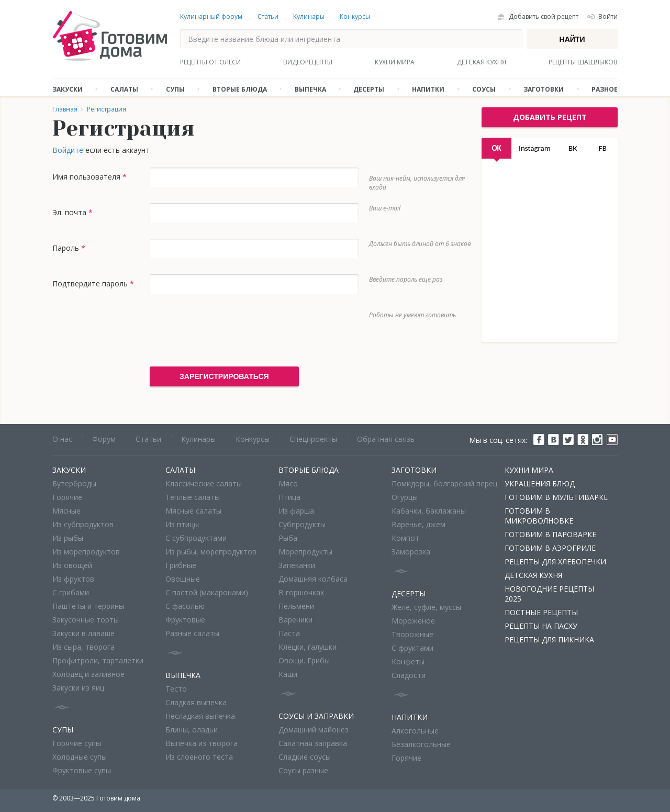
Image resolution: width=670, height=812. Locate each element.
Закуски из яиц (78, 688)
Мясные (66, 511)
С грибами (71, 592)
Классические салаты (204, 483)
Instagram (535, 148)
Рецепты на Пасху (541, 626)
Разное (605, 89)
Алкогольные (415, 731)
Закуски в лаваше (83, 633)
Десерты (369, 89)
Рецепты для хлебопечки (555, 561)
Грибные (181, 565)
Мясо (288, 483)
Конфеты (408, 661)
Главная (65, 109)
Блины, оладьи (192, 730)
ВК (573, 148)
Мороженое (413, 621)
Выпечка (310, 89)
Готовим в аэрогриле (550, 548)
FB (603, 148)
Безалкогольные (421, 744)
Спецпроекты (313, 439)
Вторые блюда (240, 89)
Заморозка (411, 552)
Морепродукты (305, 552)
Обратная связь (386, 439)
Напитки (428, 89)
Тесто (176, 689)
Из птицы (182, 524)
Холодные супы (80, 757)
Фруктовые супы (82, 770)
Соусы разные (303, 770)
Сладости (409, 675)
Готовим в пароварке (550, 534)
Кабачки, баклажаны (429, 511)
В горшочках (301, 592)
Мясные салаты (193, 511)
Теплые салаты (193, 497)
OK (496, 148)
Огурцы (405, 497)
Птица (289, 497)
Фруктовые (185, 620)
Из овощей (72, 565)
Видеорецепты (308, 62)
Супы (175, 89)
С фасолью (185, 606)
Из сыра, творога (83, 647)
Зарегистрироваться (224, 376)
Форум (104, 439)
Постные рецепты (541, 612)
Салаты (124, 89)
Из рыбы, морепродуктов (211, 552)
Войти (608, 16)
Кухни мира (395, 62)
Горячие (67, 497)
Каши (288, 674)
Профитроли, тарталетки (98, 660)
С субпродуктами (196, 538)
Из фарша (296, 511)
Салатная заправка (313, 743)
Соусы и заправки (316, 716)
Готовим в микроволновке (539, 516)
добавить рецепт (550, 117)
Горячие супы (77, 743)
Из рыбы (68, 538)
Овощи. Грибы (304, 660)
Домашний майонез (314, 730)
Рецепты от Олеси (210, 62)
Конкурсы (355, 16)
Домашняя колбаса (313, 579)
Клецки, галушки (308, 647)
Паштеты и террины (88, 606)
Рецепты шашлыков (583, 62)
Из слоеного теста (199, 757)
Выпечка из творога (202, 743)
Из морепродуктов (86, 552)
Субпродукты (302, 524)
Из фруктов (73, 579)
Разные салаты (192, 633)
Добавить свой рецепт (544, 16)
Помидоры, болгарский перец (444, 483)
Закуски (68, 89)
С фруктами (412, 648)
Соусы (484, 89)
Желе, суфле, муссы (426, 607)
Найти (572, 39)
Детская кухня (482, 62)
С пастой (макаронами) (207, 592)
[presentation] (229, 330)
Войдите (68, 150)
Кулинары (309, 16)
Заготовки (544, 89)
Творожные (412, 634)
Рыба (288, 538)
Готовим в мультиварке (556, 497)
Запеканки (297, 565)
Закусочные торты (86, 620)
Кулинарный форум (211, 16)
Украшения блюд (540, 483)
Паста (289, 633)
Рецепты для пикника (549, 639)
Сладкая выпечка (196, 702)
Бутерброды (74, 483)
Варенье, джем (418, 524)
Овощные (183, 579)
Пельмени (296, 606)
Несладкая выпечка (200, 716)
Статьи (268, 16)
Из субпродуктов (83, 524)
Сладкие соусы (305, 757)
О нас (62, 439)
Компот (405, 538)
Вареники (295, 620)
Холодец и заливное (88, 674)
